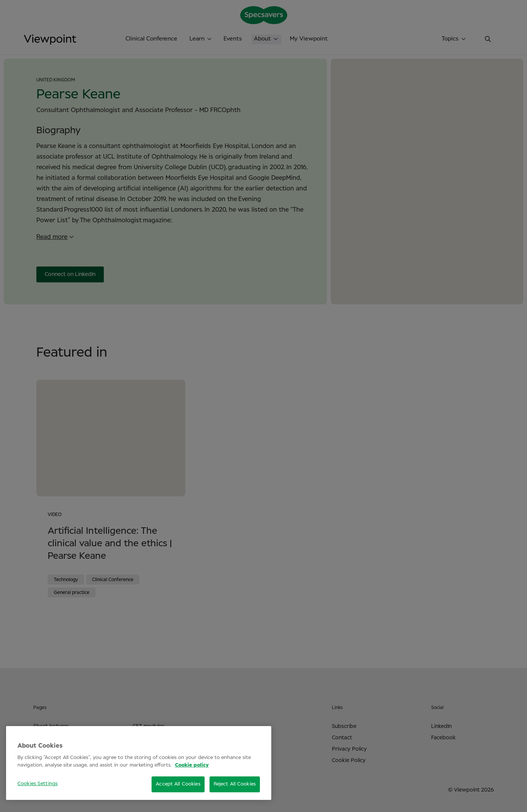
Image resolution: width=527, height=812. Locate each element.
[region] (139, 763)
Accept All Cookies (178, 784)
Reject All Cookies (235, 784)
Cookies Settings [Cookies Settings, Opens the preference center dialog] (38, 784)
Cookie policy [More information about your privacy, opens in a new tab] (192, 765)
